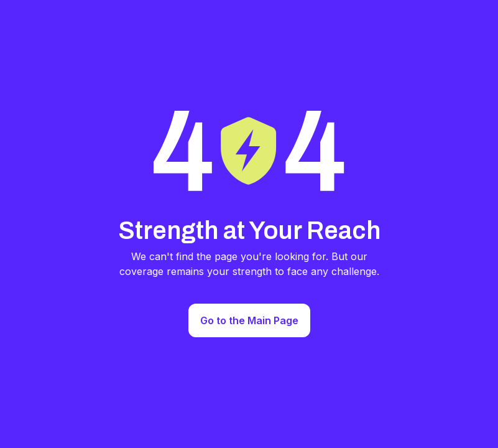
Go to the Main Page (249, 320)
